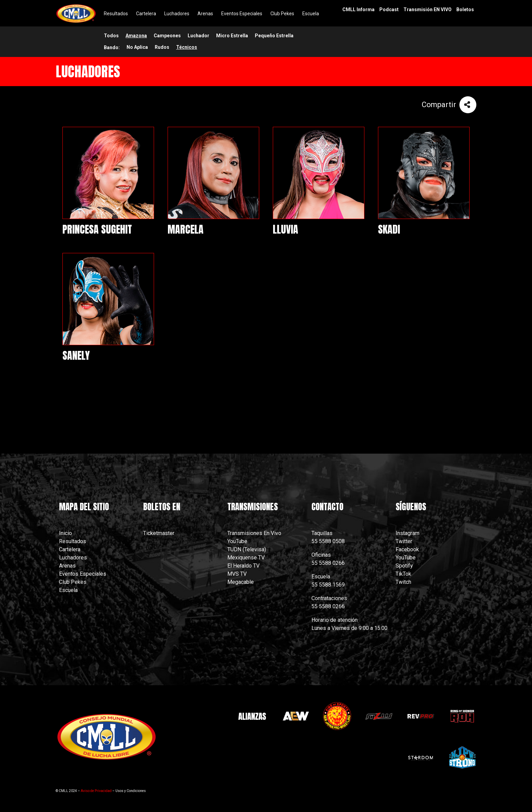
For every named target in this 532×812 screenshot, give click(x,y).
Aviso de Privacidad (96, 791)
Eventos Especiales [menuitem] (242, 14)
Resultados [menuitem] (116, 14)
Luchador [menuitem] (198, 36)
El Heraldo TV (244, 566)
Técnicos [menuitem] (187, 47)
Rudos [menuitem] (162, 47)
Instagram (407, 533)
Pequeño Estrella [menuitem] (274, 36)
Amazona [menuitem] (136, 36)
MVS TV (237, 574)
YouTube (237, 541)
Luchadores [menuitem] (177, 14)
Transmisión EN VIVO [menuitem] (427, 9)
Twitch (403, 582)
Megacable (241, 582)
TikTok (403, 574)
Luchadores (73, 558)
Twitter (404, 541)
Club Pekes (73, 582)
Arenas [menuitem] (205, 14)
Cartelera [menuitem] (146, 14)
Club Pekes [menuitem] (282, 14)
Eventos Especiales (83, 574)
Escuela (68, 590)
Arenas (67, 566)
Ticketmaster (159, 533)
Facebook (407, 549)
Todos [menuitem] (111, 36)
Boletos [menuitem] (465, 9)
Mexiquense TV (246, 558)
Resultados (73, 541)
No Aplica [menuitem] (137, 47)
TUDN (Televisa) (247, 549)
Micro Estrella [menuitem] (232, 36)
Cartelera (70, 549)
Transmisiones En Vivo (255, 533)
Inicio (65, 533)
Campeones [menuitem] (167, 36)
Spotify (404, 566)
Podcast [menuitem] (389, 9)
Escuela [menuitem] (311, 14)
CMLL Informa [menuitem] (358, 9)
